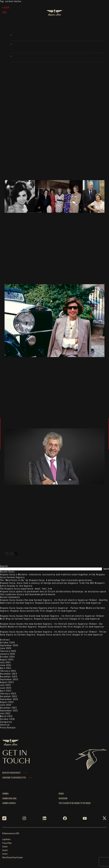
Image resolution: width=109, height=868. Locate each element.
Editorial (5, 725)
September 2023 (9, 679)
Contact (5, 850)
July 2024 (5, 662)
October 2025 (8, 643)
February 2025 (8, 651)
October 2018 (7, 719)
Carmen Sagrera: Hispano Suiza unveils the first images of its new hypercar (59, 603)
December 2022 (9, 696)
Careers (5, 854)
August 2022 (7, 702)
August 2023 (7, 682)
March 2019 (6, 716)
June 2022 (6, 705)
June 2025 (6, 648)
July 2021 (5, 714)
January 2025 (8, 654)
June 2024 (6, 665)
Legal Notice (6, 840)
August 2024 (7, 660)
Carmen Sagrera (9, 803)
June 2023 (6, 688)
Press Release (8, 728)
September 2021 (9, 711)
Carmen (5, 794)
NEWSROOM (63, 799)
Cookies (5, 847)
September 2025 (9, 645)
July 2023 (5, 685)
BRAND (61, 794)
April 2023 (6, 691)
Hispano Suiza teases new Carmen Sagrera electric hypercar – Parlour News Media (46, 608)
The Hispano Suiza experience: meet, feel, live (26, 589)
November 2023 (9, 677)
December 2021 (8, 708)
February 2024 (8, 671)
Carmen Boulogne (9, 799)
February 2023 (8, 694)
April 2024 (6, 668)
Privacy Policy (7, 843)
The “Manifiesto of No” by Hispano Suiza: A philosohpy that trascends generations (46, 580)
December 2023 (9, 674)
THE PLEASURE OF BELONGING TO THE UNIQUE (75, 803)
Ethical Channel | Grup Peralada (12, 858)
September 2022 (9, 699)
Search (4, 566)
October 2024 (8, 657)
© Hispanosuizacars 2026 (11, 834)
